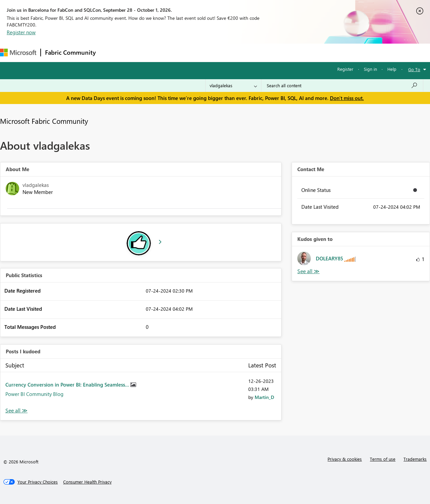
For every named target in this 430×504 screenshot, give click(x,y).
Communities (198, 53)
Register (345, 69)
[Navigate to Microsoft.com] (18, 53)
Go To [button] (414, 69)
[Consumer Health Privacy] (87, 482)
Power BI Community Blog (34, 394)
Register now (21, 32)
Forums (111, 53)
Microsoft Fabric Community (44, 121)
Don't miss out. (347, 98)
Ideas (168, 53)
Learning (254, 53)
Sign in (370, 69)
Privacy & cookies (345, 459)
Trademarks (415, 459)
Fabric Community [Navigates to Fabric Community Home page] (70, 52)
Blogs (228, 53)
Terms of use (383, 459)
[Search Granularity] (233, 86)
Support (282, 53)
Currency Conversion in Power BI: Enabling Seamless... (68, 385)
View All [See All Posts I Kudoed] (16, 411)
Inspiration (141, 53)
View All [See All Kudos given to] (308, 271)
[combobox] (342, 86)
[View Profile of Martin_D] (264, 397)
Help (392, 69)
